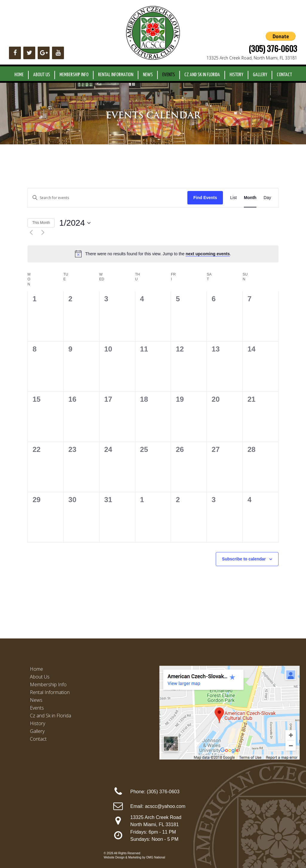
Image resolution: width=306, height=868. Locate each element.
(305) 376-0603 (273, 48)
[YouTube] (58, 53)
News (148, 75)
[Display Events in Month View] (250, 198)
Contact (284, 75)
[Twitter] (29, 53)
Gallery (260, 75)
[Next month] (43, 232)
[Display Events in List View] (233, 198)
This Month (41, 223)
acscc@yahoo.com (165, 806)
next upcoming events (208, 254)
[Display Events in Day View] (267, 198)
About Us (42, 75)
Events (169, 75)
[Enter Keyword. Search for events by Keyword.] (108, 198)
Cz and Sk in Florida (202, 75)
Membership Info (74, 75)
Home (19, 75)
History (236, 75)
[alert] (153, 254)
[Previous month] (31, 232)
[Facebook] (15, 53)
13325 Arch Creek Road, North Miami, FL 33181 (252, 58)
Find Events (205, 198)
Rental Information (116, 75)
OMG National (156, 857)
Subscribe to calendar (244, 559)
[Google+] (44, 53)
